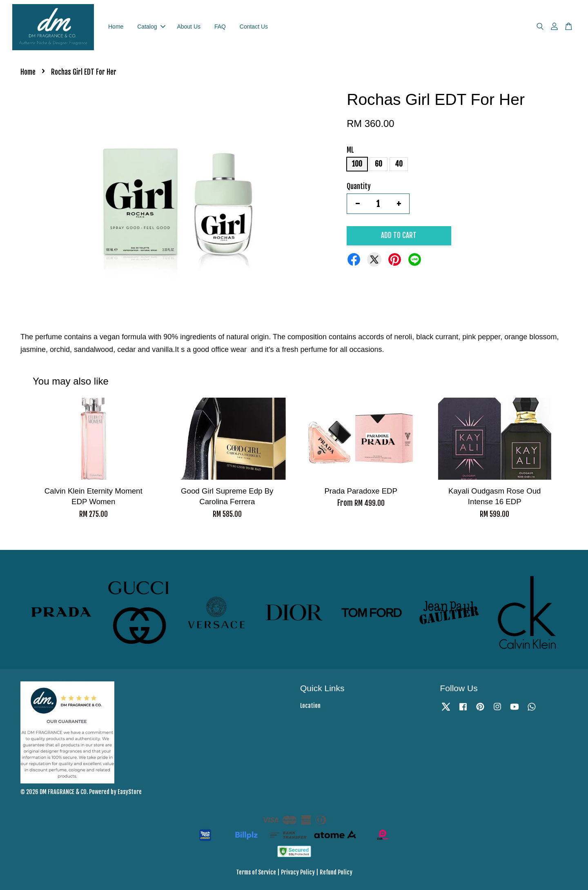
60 (379, 164)
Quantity (359, 186)
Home (116, 27)
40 (399, 164)
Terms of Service (256, 872)
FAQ (220, 27)
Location (310, 706)
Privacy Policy (298, 872)
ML (350, 150)
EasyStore (130, 792)
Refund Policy (336, 872)
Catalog (151, 27)
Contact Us (254, 27)
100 (357, 164)
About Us (189, 27)
